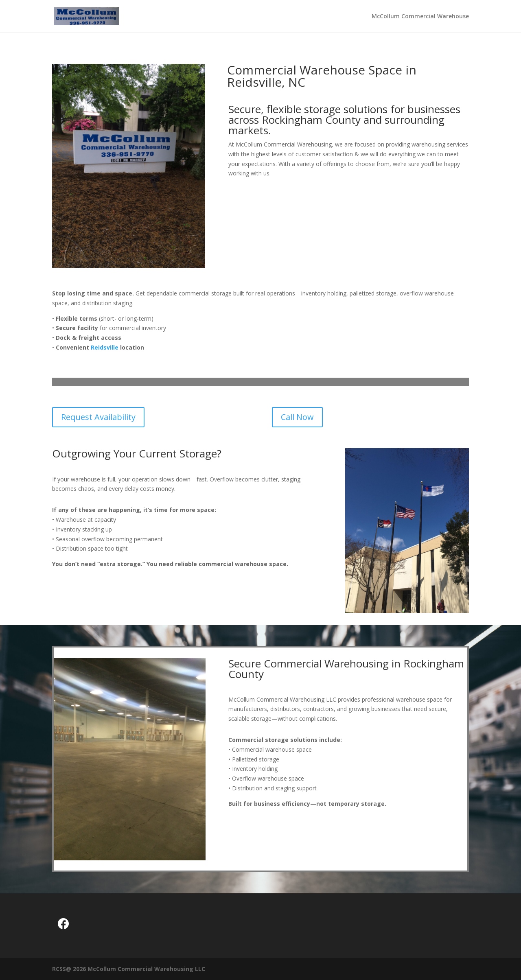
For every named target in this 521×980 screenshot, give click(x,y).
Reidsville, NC (266, 82)
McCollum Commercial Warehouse (420, 17)
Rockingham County (311, 120)
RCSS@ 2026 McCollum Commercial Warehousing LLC (129, 969)
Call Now (297, 417)
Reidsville (105, 347)
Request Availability (98, 417)
